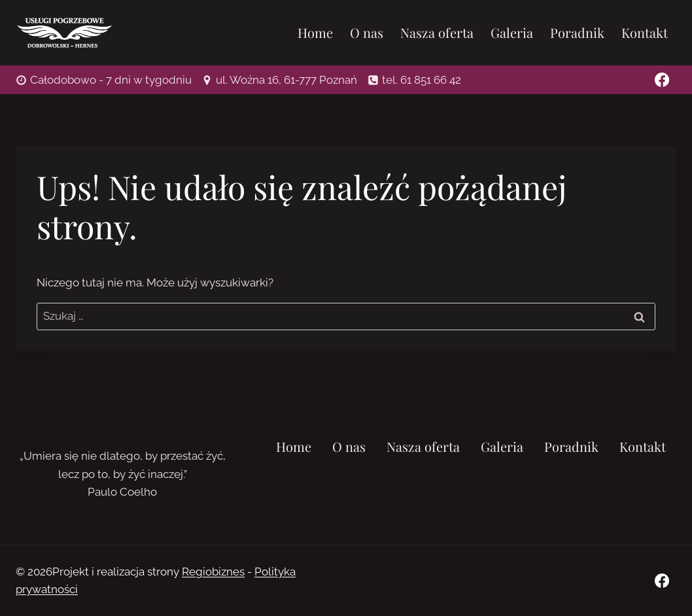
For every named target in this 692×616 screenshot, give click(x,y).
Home (315, 32)
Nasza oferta (437, 32)
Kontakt (645, 32)
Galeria (512, 32)
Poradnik (577, 32)
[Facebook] (662, 80)
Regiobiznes (213, 572)
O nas (367, 32)
